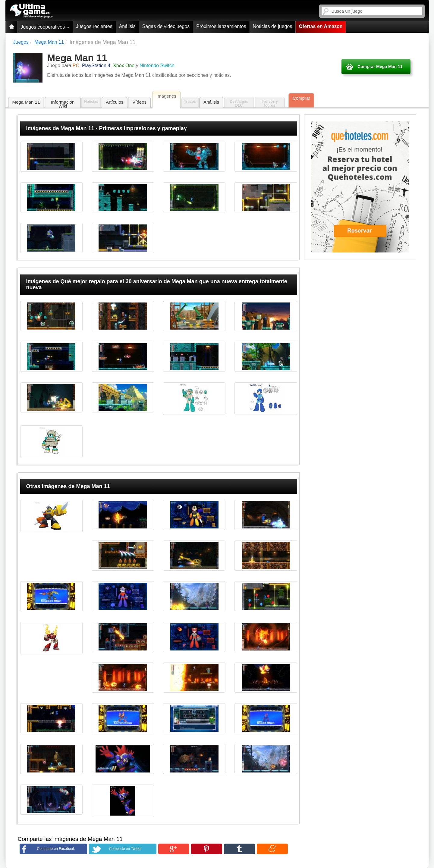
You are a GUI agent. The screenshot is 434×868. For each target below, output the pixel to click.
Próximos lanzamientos (221, 26)
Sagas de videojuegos (166, 26)
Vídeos (139, 102)
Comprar (301, 98)
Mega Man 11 (26, 102)
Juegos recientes (94, 26)
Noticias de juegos (273, 26)
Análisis (127, 26)
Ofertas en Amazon (321, 26)
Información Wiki (63, 104)
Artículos (115, 102)
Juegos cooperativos (45, 27)
